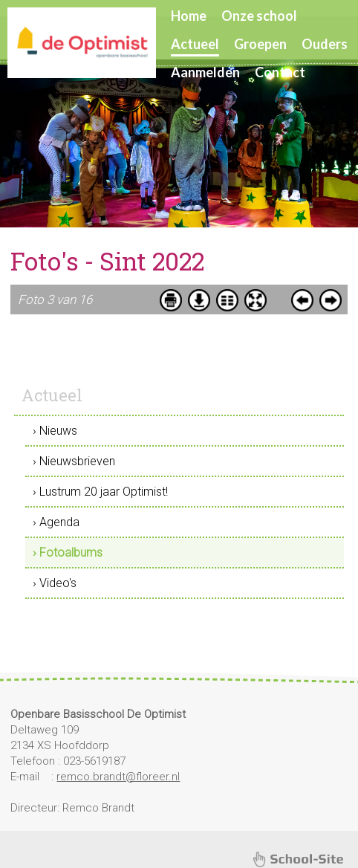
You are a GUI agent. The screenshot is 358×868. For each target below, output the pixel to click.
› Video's (55, 583)
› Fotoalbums (68, 553)
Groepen (260, 44)
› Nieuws (55, 431)
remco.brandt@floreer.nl (118, 777)
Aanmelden (205, 72)
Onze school (259, 16)
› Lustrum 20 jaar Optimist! (100, 492)
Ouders (325, 44)
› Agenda (56, 522)
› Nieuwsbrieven (74, 461)
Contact (280, 72)
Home (189, 16)
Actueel (195, 44)
